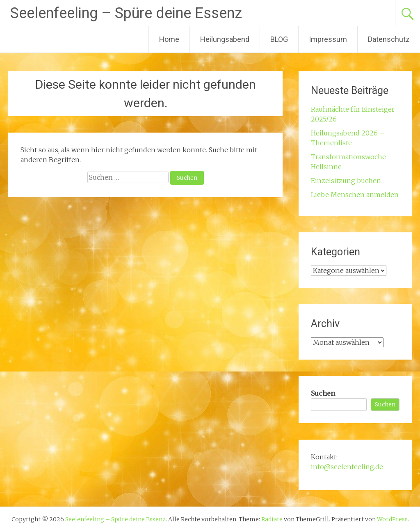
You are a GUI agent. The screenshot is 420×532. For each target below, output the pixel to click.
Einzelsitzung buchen (346, 181)
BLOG (279, 39)
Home (169, 39)
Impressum (328, 39)
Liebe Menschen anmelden (355, 195)
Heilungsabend (225, 39)
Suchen (323, 393)
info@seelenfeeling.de (347, 467)
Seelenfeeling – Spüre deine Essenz (126, 13)
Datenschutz (389, 39)
